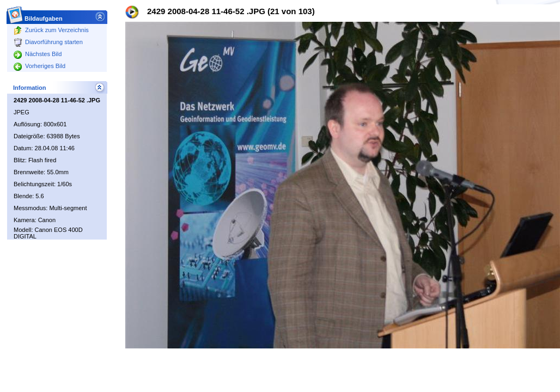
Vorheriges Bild (39, 66)
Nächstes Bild (38, 54)
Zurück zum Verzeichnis (51, 30)
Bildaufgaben (44, 16)
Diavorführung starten (48, 42)
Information (30, 88)
